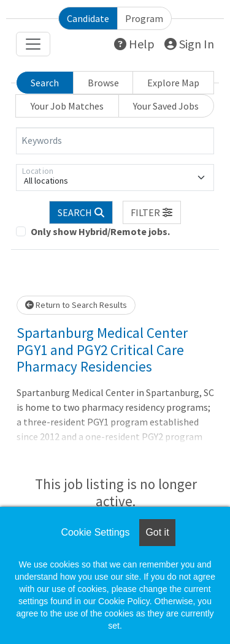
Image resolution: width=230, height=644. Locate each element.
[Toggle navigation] (33, 44)
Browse (103, 83)
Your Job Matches (67, 106)
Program (144, 18)
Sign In (189, 44)
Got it (157, 532)
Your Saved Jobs (166, 106)
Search (45, 83)
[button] (152, 212)
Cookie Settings (95, 532)
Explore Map (173, 83)
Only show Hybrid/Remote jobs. (100, 231)
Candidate (88, 18)
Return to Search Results (76, 305)
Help (134, 44)
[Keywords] (115, 141)
